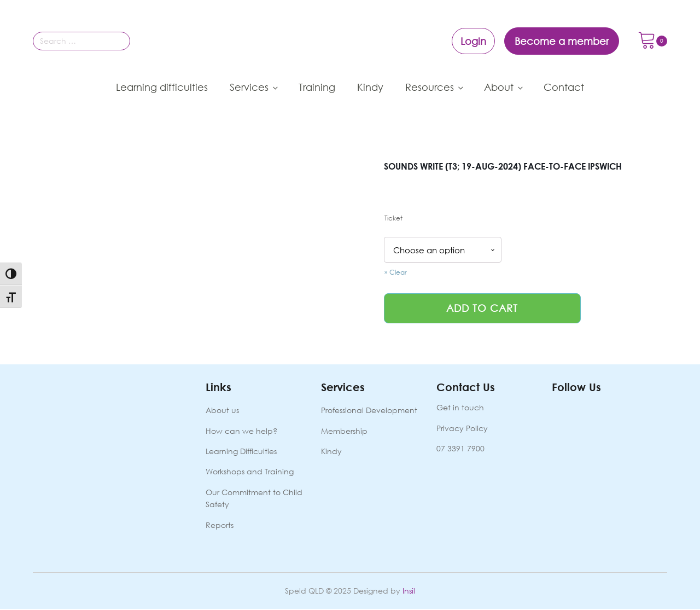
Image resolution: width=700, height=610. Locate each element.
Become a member (562, 41)
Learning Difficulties (241, 452)
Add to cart (482, 309)
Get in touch (460, 408)
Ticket (393, 218)
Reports (220, 525)
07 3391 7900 (460, 449)
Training (317, 87)
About (499, 87)
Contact (564, 87)
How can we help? (241, 431)
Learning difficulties (162, 87)
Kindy (370, 87)
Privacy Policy (462, 429)
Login (473, 41)
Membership (344, 431)
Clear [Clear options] (398, 273)
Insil (409, 592)
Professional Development (369, 411)
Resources (430, 87)
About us (222, 411)
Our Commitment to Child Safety (254, 499)
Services (249, 87)
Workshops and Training (250, 472)
